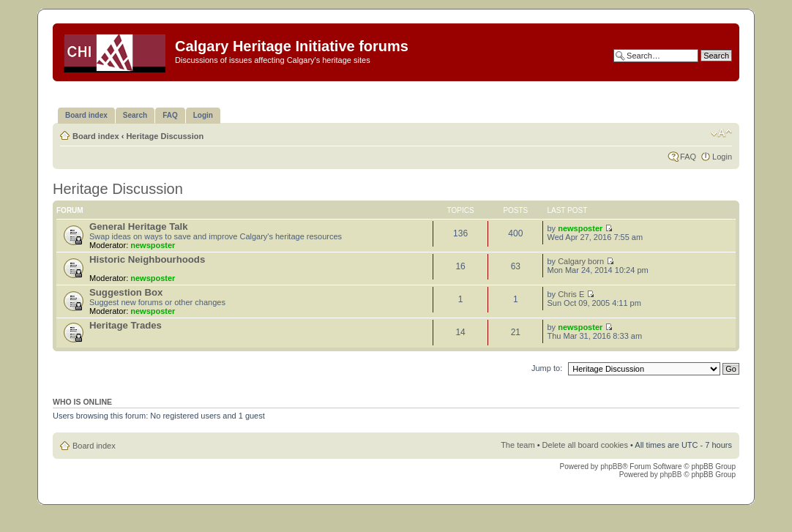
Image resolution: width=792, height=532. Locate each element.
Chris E (571, 294)
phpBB (611, 467)
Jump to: (547, 368)
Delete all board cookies (585, 445)
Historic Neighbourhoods (147, 259)
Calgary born (581, 261)
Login (722, 157)
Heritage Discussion (165, 136)
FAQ (688, 157)
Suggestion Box (126, 292)
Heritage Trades (126, 325)
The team (518, 445)
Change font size (721, 133)
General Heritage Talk (139, 226)
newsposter (153, 245)
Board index (96, 136)
